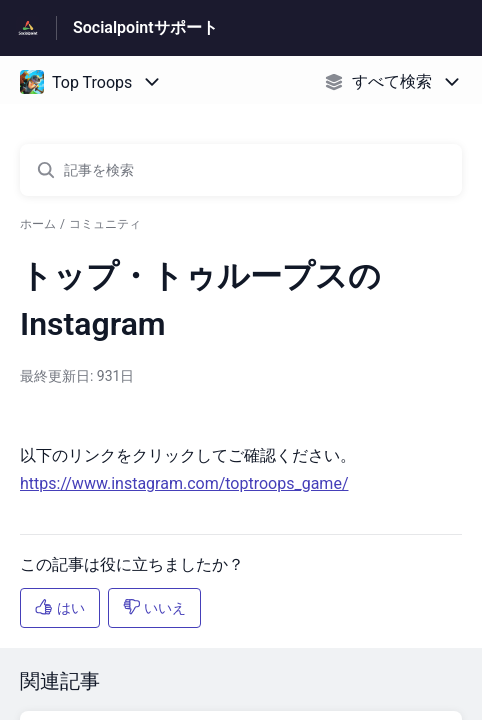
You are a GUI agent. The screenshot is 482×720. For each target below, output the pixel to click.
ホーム (38, 224)
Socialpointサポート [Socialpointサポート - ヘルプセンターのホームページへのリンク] (145, 27)
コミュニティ (105, 224)
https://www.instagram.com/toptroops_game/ (184, 483)
